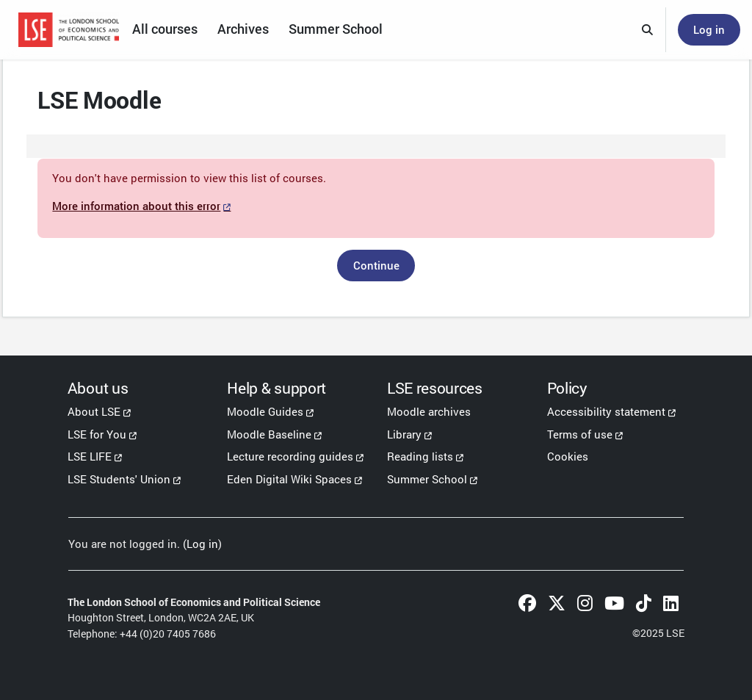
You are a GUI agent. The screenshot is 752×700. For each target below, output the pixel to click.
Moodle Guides (265, 411)
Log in (709, 29)
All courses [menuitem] (165, 29)
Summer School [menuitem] (336, 29)
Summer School (427, 479)
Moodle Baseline (269, 434)
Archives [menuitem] (243, 29)
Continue (376, 268)
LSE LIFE (90, 456)
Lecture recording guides (290, 456)
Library (404, 434)
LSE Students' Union (119, 479)
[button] (648, 30)
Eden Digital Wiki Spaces (289, 479)
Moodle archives (429, 411)
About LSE (94, 411)
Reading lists (420, 456)
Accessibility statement (606, 411)
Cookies (568, 456)
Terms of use (580, 434)
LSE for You (97, 434)
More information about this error (174, 208)
